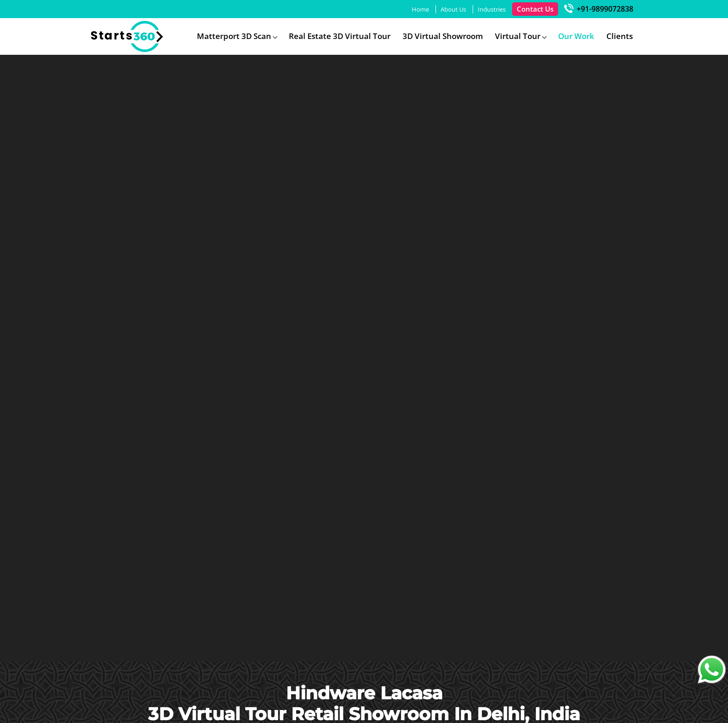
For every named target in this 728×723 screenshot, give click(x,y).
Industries (492, 9)
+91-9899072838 (599, 9)
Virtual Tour (518, 36)
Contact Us (535, 9)
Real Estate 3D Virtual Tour (340, 36)
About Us (453, 9)
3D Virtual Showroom (443, 36)
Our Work (576, 36)
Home (420, 9)
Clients (620, 36)
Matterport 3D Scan (234, 36)
